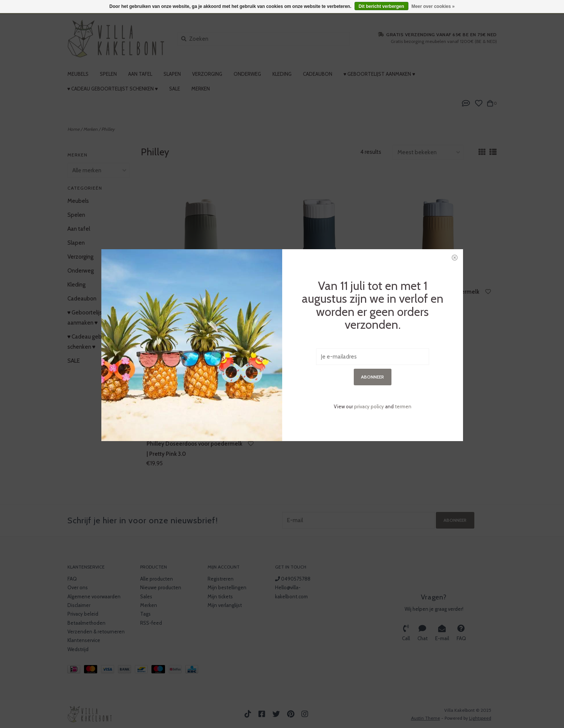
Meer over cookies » (433, 6)
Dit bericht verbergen (381, 6)
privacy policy (369, 318)
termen (403, 318)
